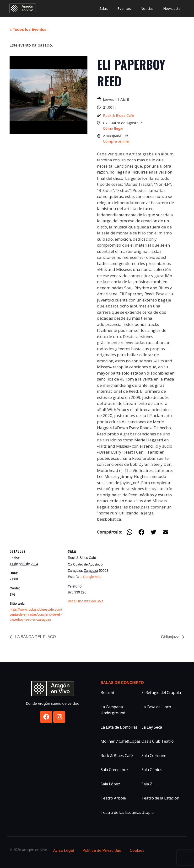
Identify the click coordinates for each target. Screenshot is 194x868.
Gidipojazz (170, 637)
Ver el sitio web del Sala (86, 601)
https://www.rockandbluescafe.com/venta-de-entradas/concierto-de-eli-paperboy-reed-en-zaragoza (36, 614)
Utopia (148, 812)
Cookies (137, 850)
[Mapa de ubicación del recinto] (151, 575)
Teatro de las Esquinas (121, 812)
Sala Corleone (154, 756)
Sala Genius (152, 770)
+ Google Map (91, 577)
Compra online (116, 141)
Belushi (107, 693)
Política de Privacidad (102, 850)
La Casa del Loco (156, 707)
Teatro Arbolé (113, 798)
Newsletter (173, 8)
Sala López (110, 784)
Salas (104, 8)
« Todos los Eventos (28, 29)
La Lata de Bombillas (119, 727)
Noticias (147, 8)
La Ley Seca (152, 727)
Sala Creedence (114, 770)
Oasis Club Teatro (158, 741)
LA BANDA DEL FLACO (35, 637)
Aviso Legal (63, 850)
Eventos (124, 8)
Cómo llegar (113, 128)
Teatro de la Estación (160, 798)
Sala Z (147, 784)
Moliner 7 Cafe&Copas (121, 741)
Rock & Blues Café (119, 115)
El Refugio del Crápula (161, 693)
